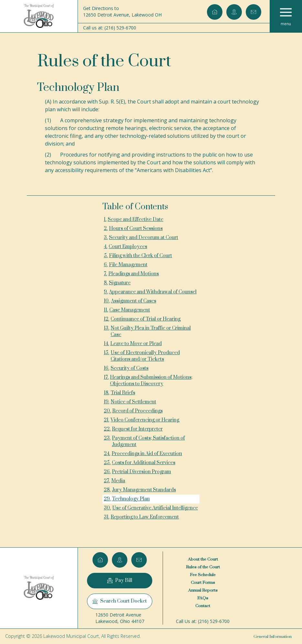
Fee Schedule (203, 575)
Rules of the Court (203, 567)
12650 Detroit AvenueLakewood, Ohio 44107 (120, 618)
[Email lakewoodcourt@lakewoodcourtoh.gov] (253, 12)
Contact (203, 606)
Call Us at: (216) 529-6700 (203, 621)
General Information (273, 637)
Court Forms (203, 583)
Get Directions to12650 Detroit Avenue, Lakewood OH (122, 11)
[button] (286, 16)
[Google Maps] (234, 12)
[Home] (39, 16)
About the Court (203, 559)
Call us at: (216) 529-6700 (110, 28)
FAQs (203, 598)
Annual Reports (203, 590)
